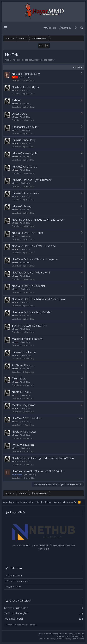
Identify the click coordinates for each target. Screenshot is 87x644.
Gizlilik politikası (44, 502)
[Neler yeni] (75, 28)
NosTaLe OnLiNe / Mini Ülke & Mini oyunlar (39, 299)
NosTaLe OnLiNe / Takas (28, 233)
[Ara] (82, 28)
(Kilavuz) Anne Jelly (23, 140)
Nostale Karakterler (24, 432)
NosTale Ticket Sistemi (26, 74)
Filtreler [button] (77, 67)
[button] (5, 28)
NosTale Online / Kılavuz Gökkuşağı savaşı (38, 220)
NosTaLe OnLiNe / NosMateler (32, 312)
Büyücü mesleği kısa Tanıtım (29, 326)
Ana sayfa (71, 502)
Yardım (57, 502)
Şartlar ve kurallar (25, 502)
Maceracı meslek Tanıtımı (27, 339)
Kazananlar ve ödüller (25, 127)
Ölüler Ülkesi (20, 114)
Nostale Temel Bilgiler (25, 87)
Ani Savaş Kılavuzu (23, 365)
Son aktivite (14, 587)
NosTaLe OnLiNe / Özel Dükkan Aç (34, 246)
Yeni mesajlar (15, 576)
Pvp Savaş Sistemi (23, 445)
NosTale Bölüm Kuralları (27, 418)
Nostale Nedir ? (22, 392)
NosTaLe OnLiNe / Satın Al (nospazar (35, 259)
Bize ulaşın (9, 502)
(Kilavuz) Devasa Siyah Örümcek (32, 180)
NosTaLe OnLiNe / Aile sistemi (31, 273)
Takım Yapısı (19, 378)
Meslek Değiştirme (24, 405)
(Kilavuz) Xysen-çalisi (25, 153)
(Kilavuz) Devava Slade (26, 193)
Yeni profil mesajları (18, 581)
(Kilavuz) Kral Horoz (24, 352)
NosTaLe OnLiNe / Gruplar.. (29, 286)
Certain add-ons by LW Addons (62, 639)
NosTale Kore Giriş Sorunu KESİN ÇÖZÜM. (38, 471)
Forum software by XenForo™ (61, 634)
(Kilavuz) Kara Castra (24, 167)
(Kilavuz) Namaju (22, 206)
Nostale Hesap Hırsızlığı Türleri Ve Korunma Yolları (43, 458)
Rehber (16, 100)
